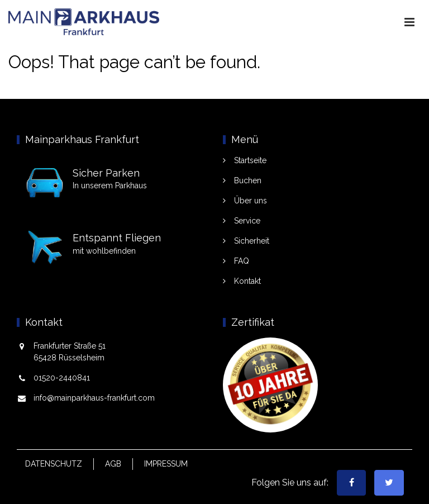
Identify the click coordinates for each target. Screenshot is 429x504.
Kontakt (247, 281)
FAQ (242, 261)
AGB (113, 464)
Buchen (248, 180)
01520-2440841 (62, 378)
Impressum (166, 464)
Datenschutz (54, 464)
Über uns (251, 201)
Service (247, 221)
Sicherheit (252, 241)
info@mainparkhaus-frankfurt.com (94, 398)
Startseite (250, 160)
